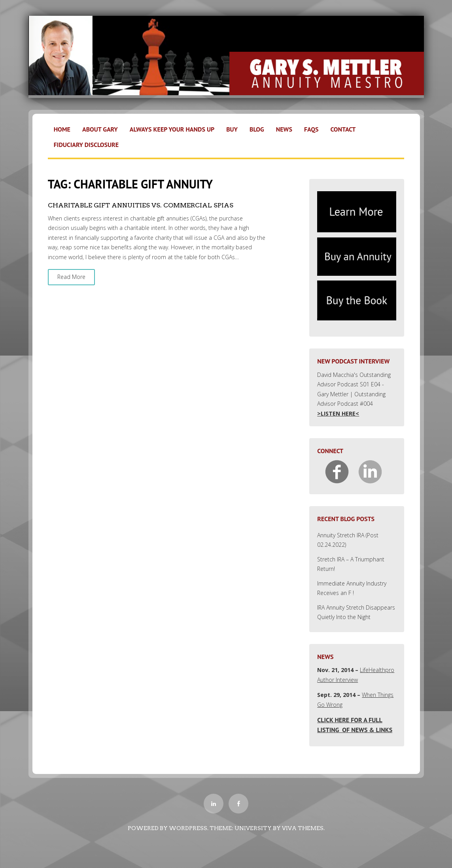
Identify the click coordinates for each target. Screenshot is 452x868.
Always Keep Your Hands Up (172, 129)
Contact (343, 129)
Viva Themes (303, 828)
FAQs (311, 129)
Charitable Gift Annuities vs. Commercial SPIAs (141, 205)
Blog (257, 129)
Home (62, 129)
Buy (232, 129)
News (284, 129)
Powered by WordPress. (168, 828)
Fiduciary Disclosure (86, 145)
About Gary (100, 129)
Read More (71, 277)
